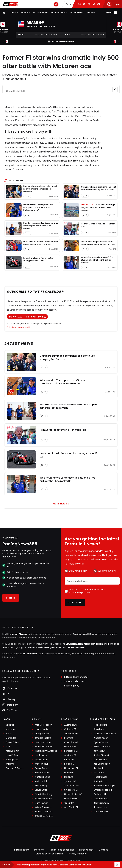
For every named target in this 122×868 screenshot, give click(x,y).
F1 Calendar (40, 13)
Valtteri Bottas (43, 777)
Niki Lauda (99, 773)
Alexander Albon (44, 799)
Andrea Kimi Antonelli (46, 751)
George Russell (53, 647)
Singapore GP (71, 790)
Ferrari (9, 734)
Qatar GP (69, 803)
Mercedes (11, 738)
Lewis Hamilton (74, 644)
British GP (69, 760)
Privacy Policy (86, 850)
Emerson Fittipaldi (103, 790)
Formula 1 (37, 116)
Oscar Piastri (42, 760)
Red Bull (10, 725)
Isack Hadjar (41, 755)
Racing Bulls (12, 760)
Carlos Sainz (41, 764)
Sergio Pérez (41, 768)
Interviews (77, 13)
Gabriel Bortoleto (44, 816)
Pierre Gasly (41, 786)
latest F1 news (19, 634)
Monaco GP (70, 747)
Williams (10, 764)
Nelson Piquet (101, 799)
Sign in (11, 598)
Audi (8, 747)
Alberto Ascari (101, 738)
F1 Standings (59, 13)
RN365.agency (72, 686)
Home (15, 13)
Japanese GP (71, 734)
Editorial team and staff (77, 677)
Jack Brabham (101, 803)
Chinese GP (70, 729)
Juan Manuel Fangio (104, 786)
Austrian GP (70, 755)
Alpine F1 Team (13, 742)
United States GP (73, 794)
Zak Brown (74, 161)
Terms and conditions (62, 850)
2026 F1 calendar (28, 654)
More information (61, 42)
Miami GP (69, 738)
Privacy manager (78, 854)
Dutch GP (69, 773)
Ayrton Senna (101, 742)
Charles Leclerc (76, 647)
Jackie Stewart (101, 755)
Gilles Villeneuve (102, 747)
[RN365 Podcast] (56, 4)
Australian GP (71, 725)
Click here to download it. (19, 327)
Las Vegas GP (71, 799)
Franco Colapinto (44, 812)
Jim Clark (99, 768)
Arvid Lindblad (42, 781)
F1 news (25, 13)
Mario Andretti (101, 812)
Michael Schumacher (105, 734)
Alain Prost (99, 729)
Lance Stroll (41, 790)
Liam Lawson (42, 803)
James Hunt (100, 751)
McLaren (58, 116)
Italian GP (69, 777)
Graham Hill (100, 794)
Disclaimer (40, 850)
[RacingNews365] (61, 838)
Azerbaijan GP (71, 786)
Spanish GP (70, 781)
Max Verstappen (93, 644)
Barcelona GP (71, 751)
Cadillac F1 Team (15, 768)
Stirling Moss (100, 781)
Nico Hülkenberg (44, 794)
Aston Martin (12, 751)
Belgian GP (70, 764)
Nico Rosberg (100, 725)
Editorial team (22, 850)
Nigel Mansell (100, 777)
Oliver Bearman (43, 807)
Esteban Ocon (43, 773)
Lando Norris (36, 647)
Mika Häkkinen (101, 760)
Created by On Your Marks (49, 854)
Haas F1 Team (13, 755)
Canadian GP (71, 742)
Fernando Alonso (44, 747)
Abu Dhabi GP (71, 807)
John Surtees (101, 807)
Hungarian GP (71, 768)
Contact (103, 850)
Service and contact (75, 681)
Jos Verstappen (102, 764)
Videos (91, 13)
